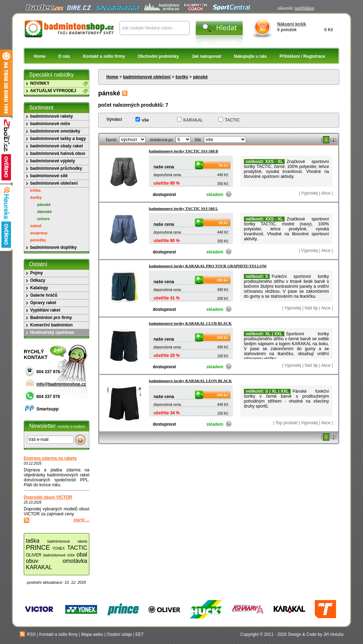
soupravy (39, 233)
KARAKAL (193, 120)
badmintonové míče (50, 124)
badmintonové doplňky (53, 247)
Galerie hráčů (44, 295)
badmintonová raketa (67, 541)
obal (82, 555)
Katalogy (39, 288)
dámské (44, 212)
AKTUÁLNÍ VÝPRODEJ (53, 91)
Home (40, 56)
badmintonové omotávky (55, 131)
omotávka (75, 561)
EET (139, 634)
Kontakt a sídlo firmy (104, 56)
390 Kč (222, 337)
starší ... (81, 520)
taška (33, 541)
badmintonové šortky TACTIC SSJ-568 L (183, 208)
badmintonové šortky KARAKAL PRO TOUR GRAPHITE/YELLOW (208, 266)
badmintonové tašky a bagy (58, 139)
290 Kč (222, 280)
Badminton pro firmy (51, 318)
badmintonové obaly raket (57, 146)
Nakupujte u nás (250, 56)
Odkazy (38, 280)
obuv (32, 561)
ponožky (38, 240)
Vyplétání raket (45, 310)
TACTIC (232, 120)
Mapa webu (92, 634)
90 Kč (224, 165)
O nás (64, 56)
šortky (182, 77)
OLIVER (34, 555)
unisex (43, 219)
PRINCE (38, 548)
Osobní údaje (119, 634)
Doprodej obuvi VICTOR (48, 497)
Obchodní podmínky (158, 56)
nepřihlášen (304, 8)
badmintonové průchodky (56, 168)
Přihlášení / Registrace (302, 56)
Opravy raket (43, 303)
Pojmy (37, 273)
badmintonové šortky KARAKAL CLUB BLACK (190, 323)
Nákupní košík (292, 24)
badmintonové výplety (53, 161)
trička (35, 190)
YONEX (59, 548)
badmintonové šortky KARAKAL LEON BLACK (190, 381)
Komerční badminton (51, 325)
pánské (200, 77)
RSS (28, 634)
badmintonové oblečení (147, 77)
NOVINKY (40, 83)
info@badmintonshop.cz (61, 384)
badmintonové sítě (49, 176)
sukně (36, 226)
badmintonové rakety (52, 116)
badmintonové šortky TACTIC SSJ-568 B (183, 151)
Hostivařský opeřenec (52, 332)
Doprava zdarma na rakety (50, 458)
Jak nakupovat (206, 56)
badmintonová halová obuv (58, 153)
